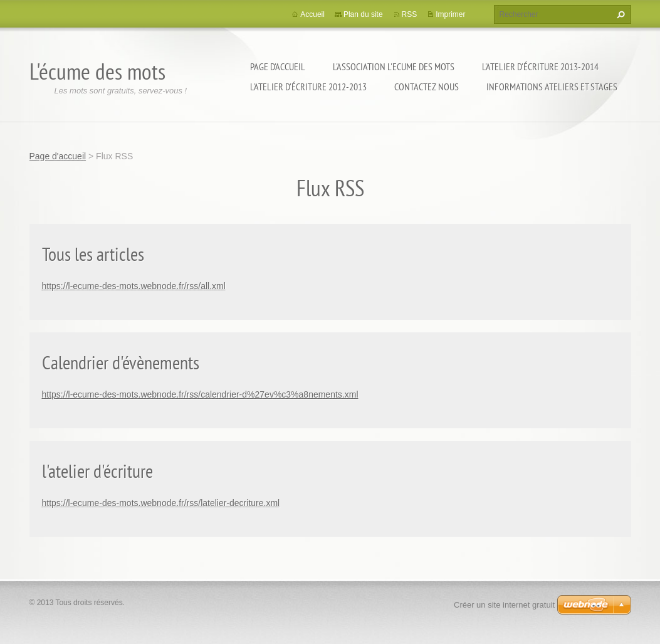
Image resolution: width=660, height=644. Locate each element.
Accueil (312, 14)
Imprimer (450, 14)
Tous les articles (93, 254)
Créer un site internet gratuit (504, 605)
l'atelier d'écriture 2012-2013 (308, 87)
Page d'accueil (278, 66)
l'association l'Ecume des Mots (394, 66)
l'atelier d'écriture (97, 471)
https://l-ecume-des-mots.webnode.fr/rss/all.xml (134, 286)
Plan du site (363, 14)
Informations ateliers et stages (552, 87)
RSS (410, 14)
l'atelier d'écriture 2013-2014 (540, 66)
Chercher (619, 14)
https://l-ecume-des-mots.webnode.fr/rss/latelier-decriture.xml (161, 503)
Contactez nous (427, 87)
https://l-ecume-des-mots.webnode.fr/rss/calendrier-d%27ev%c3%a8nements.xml (200, 394)
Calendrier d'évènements (121, 362)
